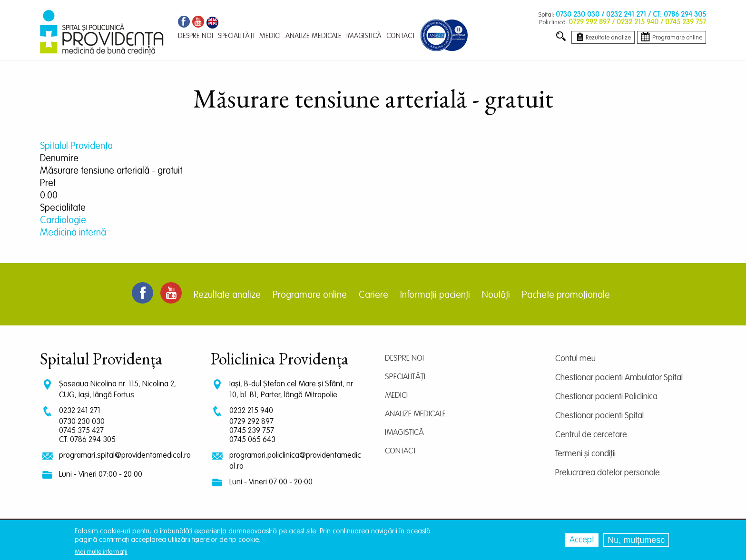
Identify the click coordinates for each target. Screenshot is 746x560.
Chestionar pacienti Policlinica (606, 397)
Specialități (405, 377)
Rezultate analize (227, 295)
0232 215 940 (251, 411)
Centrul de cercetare (591, 435)
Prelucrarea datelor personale (608, 473)
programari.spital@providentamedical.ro (125, 456)
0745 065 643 (252, 440)
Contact (401, 451)
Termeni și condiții (585, 454)
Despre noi (404, 359)
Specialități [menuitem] (236, 36)
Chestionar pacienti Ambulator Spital (619, 378)
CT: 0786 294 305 (87, 440)
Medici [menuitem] (270, 36)
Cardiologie (63, 221)
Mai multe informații (101, 552)
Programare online (310, 295)
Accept (582, 540)
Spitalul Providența (76, 147)
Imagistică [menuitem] (364, 36)
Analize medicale (415, 414)
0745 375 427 (81, 431)
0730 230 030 (82, 422)
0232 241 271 (80, 411)
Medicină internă (73, 233)
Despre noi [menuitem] (196, 36)
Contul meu (575, 359)
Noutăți (496, 295)
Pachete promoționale (566, 295)
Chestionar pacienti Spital (599, 416)
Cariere (373, 295)
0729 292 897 (251, 422)
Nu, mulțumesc (636, 540)
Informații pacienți (435, 295)
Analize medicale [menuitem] (314, 36)
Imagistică (404, 433)
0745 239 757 (252, 431)
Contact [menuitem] (401, 36)
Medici (396, 396)
